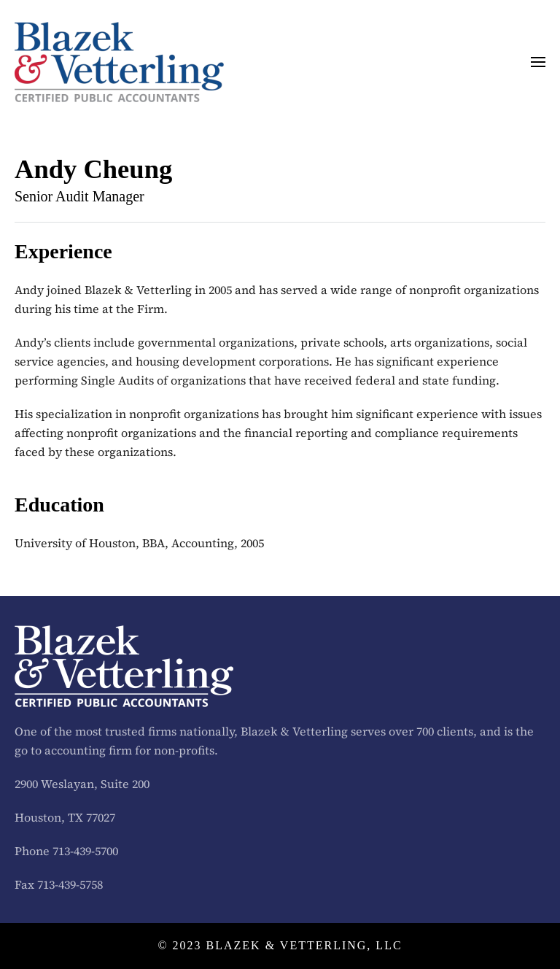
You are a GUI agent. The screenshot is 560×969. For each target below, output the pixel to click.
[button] (538, 62)
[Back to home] (119, 62)
